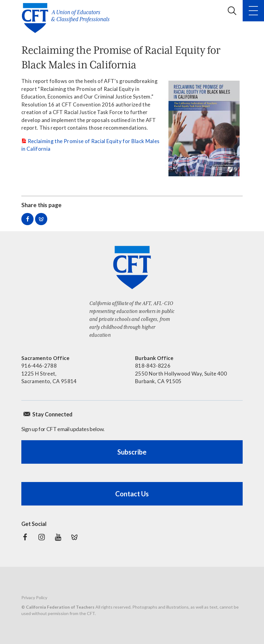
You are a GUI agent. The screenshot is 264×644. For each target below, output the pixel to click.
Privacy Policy (34, 597)
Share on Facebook (27, 219)
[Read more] (204, 128)
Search (232, 11)
